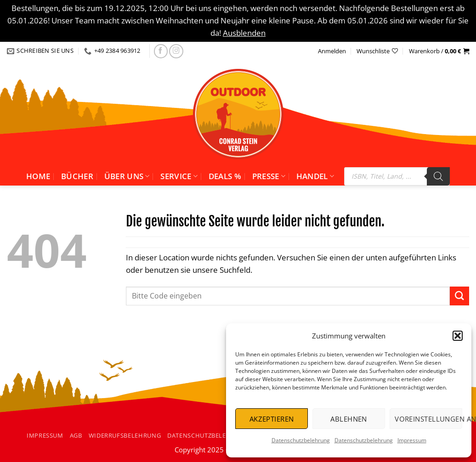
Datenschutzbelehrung (301, 440)
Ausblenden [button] (244, 33)
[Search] (438, 176)
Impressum (412, 440)
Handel (315, 176)
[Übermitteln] (459, 296)
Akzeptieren (272, 419)
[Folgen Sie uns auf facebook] (161, 51)
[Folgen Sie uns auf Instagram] (176, 51)
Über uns (127, 176)
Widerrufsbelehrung (125, 435)
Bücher (77, 176)
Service (179, 176)
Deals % (225, 176)
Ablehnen (349, 419)
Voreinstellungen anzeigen (428, 419)
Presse (269, 176)
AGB (76, 435)
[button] (458, 336)
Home (38, 176)
